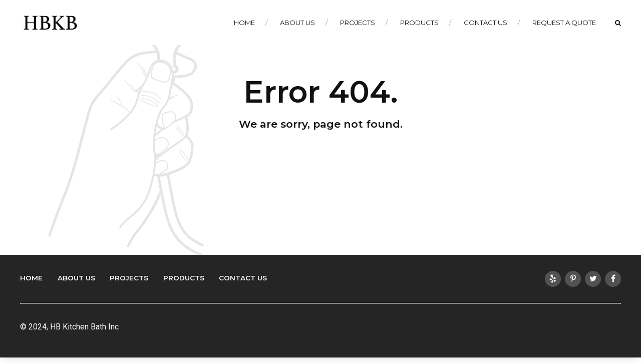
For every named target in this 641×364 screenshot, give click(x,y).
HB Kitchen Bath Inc (84, 327)
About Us (297, 23)
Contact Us (486, 23)
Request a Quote (564, 23)
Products (419, 23)
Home (244, 23)
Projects (358, 23)
